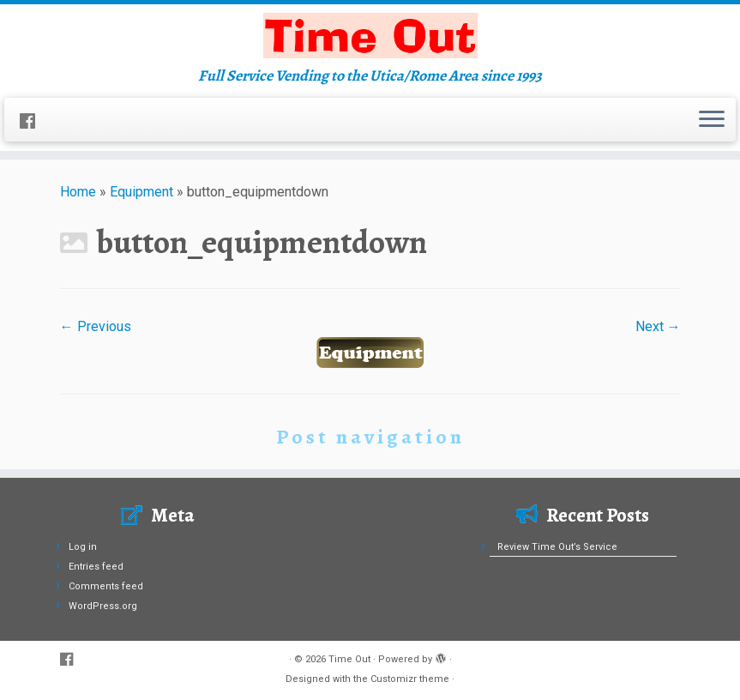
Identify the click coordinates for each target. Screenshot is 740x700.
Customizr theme (410, 679)
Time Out (349, 659)
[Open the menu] (712, 120)
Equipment (141, 192)
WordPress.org (103, 606)
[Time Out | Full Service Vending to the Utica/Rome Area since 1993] (370, 36)
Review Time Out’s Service (557, 547)
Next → (658, 326)
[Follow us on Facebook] (33, 122)
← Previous (96, 326)
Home (78, 192)
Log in (83, 547)
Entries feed (96, 567)
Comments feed (106, 586)
